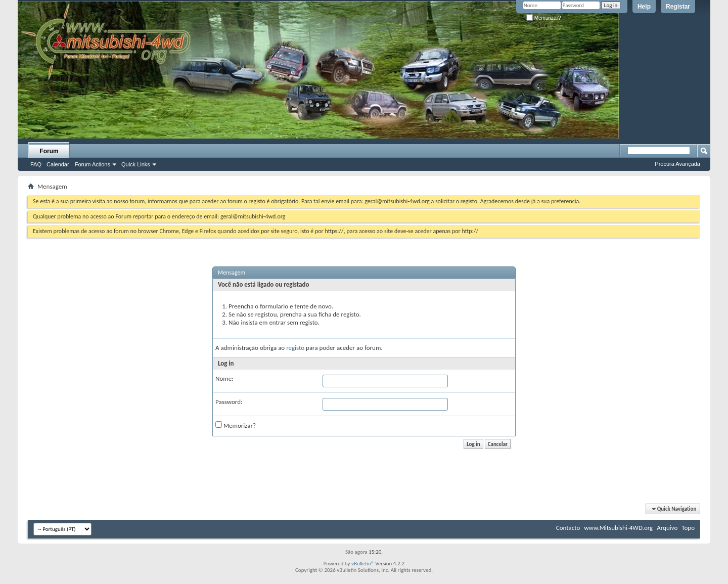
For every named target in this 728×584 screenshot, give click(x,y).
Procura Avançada (677, 164)
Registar (678, 7)
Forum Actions (93, 164)
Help (644, 7)
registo (295, 348)
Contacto (568, 528)
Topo (688, 528)
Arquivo (667, 528)
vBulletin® (363, 564)
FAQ (36, 164)
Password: (229, 402)
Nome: (224, 378)
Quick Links (136, 164)
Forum (49, 151)
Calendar (58, 164)
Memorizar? (544, 18)
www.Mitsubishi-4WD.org (618, 528)
